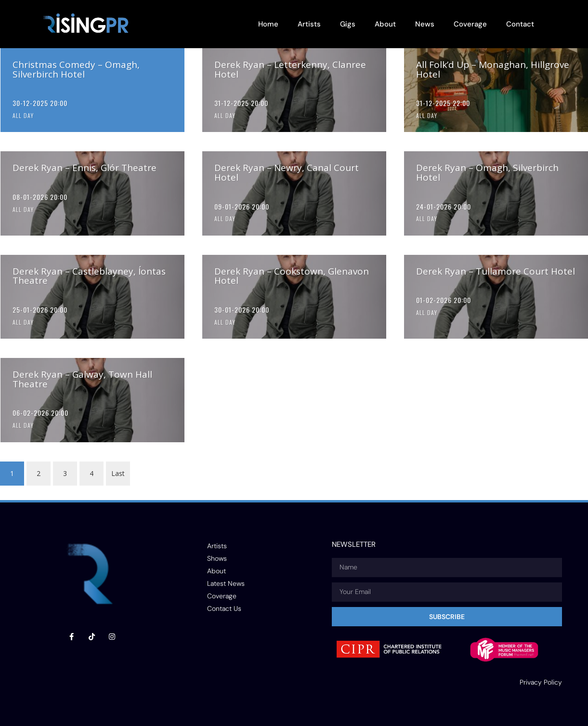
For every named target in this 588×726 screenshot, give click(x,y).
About (385, 24)
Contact (520, 24)
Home (268, 24)
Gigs (348, 24)
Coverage (470, 24)
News (425, 24)
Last (118, 473)
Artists (309, 24)
